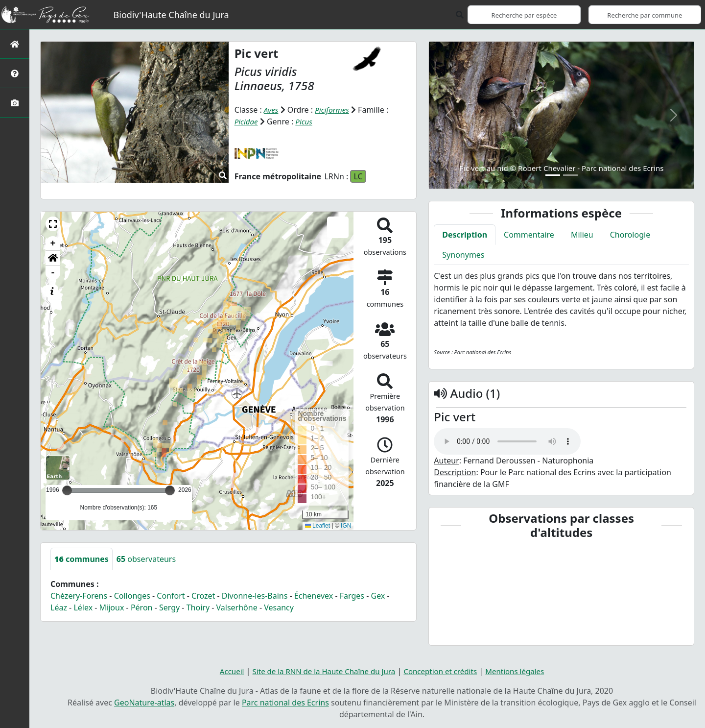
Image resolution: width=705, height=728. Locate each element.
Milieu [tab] (582, 235)
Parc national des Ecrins (285, 703)
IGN (346, 526)
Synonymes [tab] (463, 255)
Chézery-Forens (79, 596)
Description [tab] (465, 235)
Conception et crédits (444, 671)
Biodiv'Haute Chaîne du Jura (171, 15)
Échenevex (314, 596)
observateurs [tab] (146, 559)
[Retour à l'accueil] (15, 44)
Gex (378, 596)
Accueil (223, 671)
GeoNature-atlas (144, 703)
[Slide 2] (570, 175)
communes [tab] (82, 559)
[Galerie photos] (15, 103)
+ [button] (53, 243)
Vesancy (279, 607)
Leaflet (317, 526)
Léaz (59, 607)
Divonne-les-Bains (255, 596)
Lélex (83, 607)
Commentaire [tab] (529, 235)
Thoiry (198, 607)
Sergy (169, 607)
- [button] (53, 273)
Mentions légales (522, 671)
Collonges (132, 596)
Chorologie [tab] (630, 235)
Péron (142, 607)
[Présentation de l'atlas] (15, 73)
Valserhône (237, 607)
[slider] (170, 490)
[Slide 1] (553, 175)
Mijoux (112, 607)
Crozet (203, 596)
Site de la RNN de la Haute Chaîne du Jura (320, 671)
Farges (352, 596)
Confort (171, 596)
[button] (53, 224)
